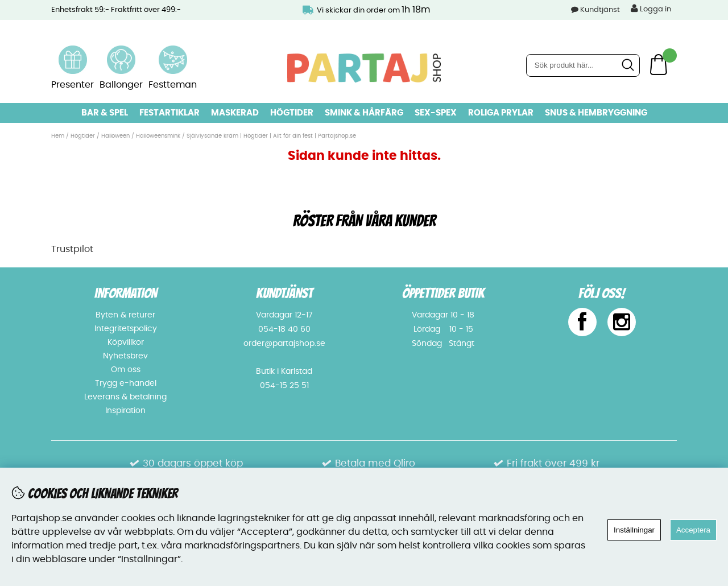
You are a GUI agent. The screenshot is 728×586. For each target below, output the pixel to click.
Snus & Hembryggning (596, 113)
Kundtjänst (600, 10)
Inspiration (125, 411)
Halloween (115, 136)
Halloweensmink (158, 136)
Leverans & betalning (125, 397)
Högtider (292, 113)
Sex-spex (436, 113)
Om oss (126, 370)
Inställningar (634, 530)
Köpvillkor (126, 342)
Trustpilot (72, 249)
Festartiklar (169, 113)
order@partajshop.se (284, 344)
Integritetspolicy (126, 329)
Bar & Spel (105, 113)
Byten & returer (125, 315)
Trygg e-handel (126, 383)
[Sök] (583, 65)
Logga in (651, 9)
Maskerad (235, 113)
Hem (58, 136)
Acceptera (693, 530)
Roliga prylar (501, 113)
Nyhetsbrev (125, 356)
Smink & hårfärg (364, 113)
